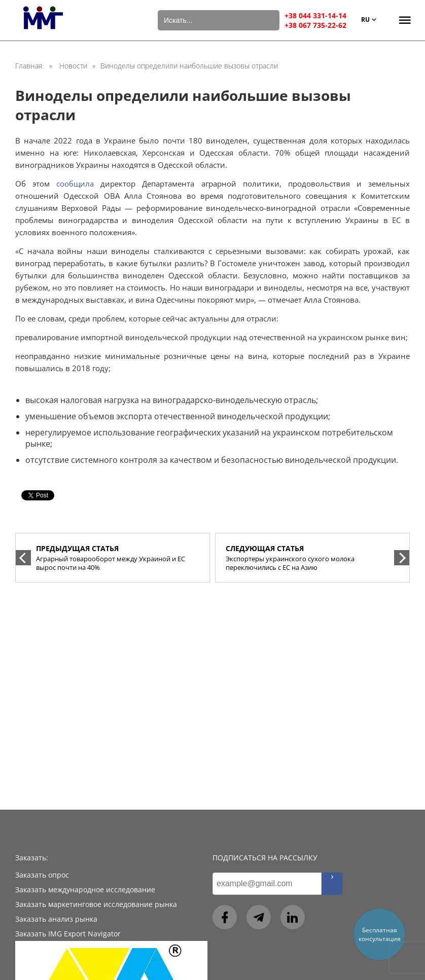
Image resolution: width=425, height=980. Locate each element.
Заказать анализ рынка (56, 919)
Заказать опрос (42, 875)
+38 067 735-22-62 (315, 25)
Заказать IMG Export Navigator (68, 934)
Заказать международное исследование (85, 890)
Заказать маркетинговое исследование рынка (96, 904)
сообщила (75, 184)
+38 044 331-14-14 (315, 15)
